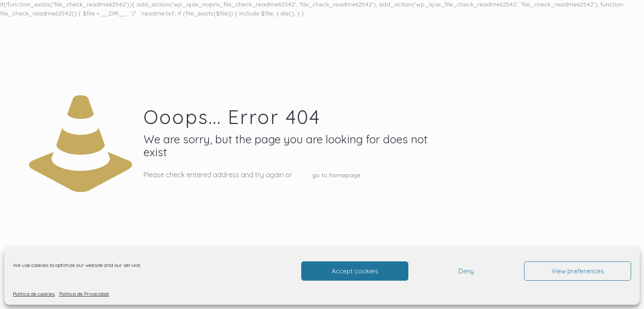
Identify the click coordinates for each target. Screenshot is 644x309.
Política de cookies (34, 294)
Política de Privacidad (84, 294)
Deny (466, 271)
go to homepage (336, 175)
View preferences (578, 271)
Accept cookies (355, 271)
